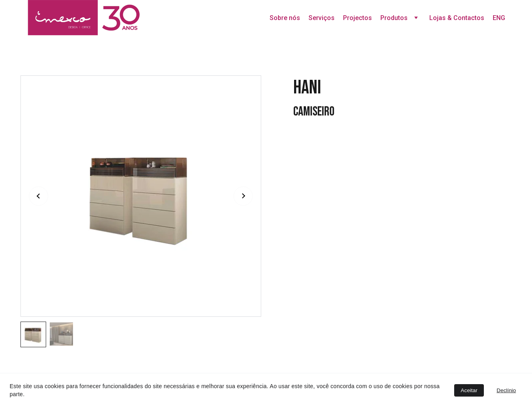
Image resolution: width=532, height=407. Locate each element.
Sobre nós (285, 18)
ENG (499, 18)
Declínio (506, 390)
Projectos (357, 18)
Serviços (322, 18)
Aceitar (469, 390)
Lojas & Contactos (457, 18)
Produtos (394, 18)
